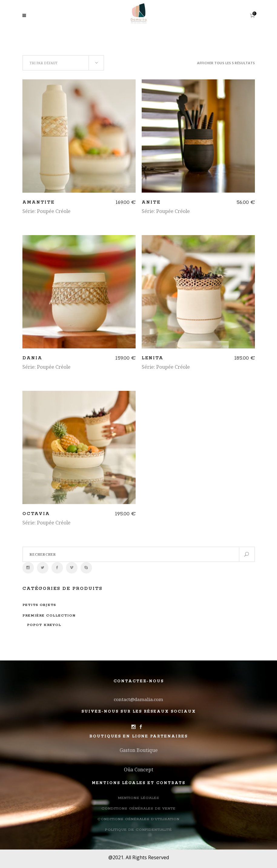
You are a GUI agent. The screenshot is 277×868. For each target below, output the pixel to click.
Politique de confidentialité (138, 830)
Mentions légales (139, 798)
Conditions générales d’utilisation (138, 819)
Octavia (36, 514)
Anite (151, 202)
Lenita (153, 358)
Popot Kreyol (44, 625)
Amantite (38, 202)
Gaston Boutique (139, 750)
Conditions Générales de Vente (138, 808)
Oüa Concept (138, 770)
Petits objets (39, 605)
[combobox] (63, 63)
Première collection (49, 615)
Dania (32, 358)
